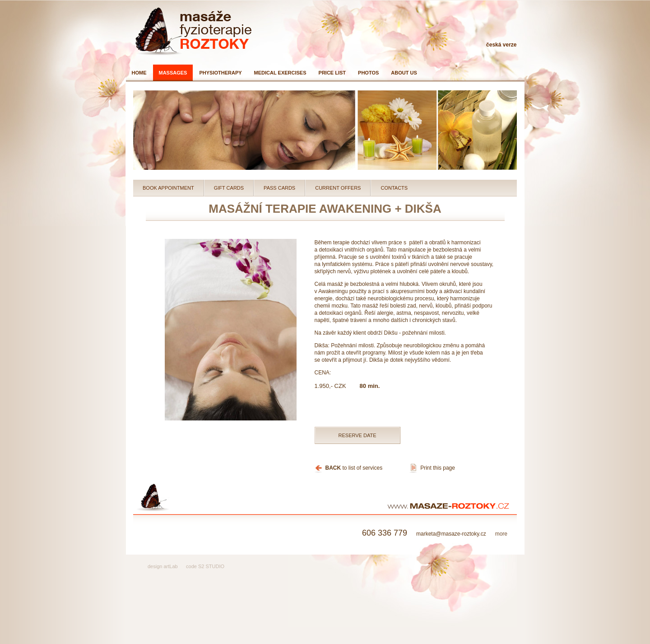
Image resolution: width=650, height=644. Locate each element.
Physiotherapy (220, 73)
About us (404, 73)
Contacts (394, 188)
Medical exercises (280, 73)
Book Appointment (168, 188)
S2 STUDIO (211, 566)
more (501, 534)
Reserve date (357, 435)
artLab (170, 566)
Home (139, 73)
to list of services (354, 468)
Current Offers (338, 188)
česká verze (501, 45)
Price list (332, 73)
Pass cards (279, 188)
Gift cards (229, 188)
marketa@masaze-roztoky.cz (435, 534)
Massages (173, 73)
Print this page (438, 468)
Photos (368, 73)
